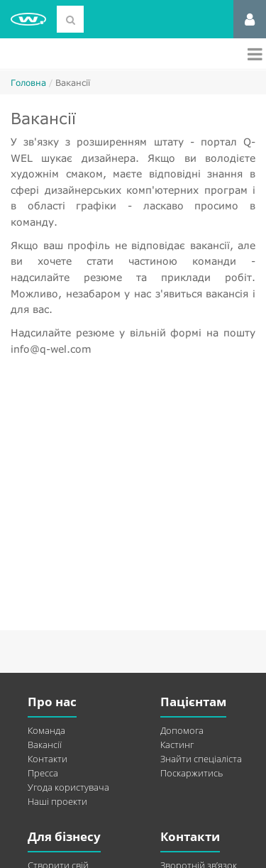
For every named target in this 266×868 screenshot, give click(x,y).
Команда (46, 730)
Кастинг (177, 745)
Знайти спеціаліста (201, 759)
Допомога (182, 730)
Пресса (43, 773)
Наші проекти (57, 801)
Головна (28, 83)
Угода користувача (68, 787)
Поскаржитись (192, 773)
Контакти (48, 759)
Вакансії (45, 745)
